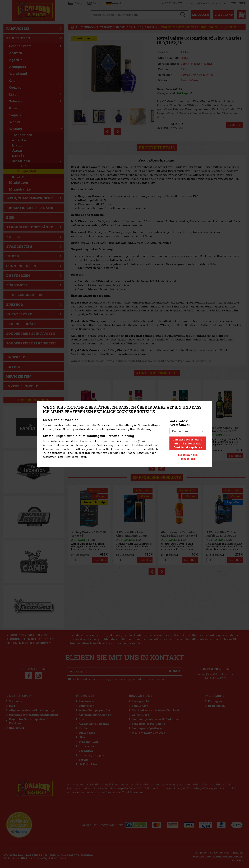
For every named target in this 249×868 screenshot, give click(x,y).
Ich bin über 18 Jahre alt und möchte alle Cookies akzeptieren (188, 443)
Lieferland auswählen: (179, 423)
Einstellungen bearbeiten (188, 457)
